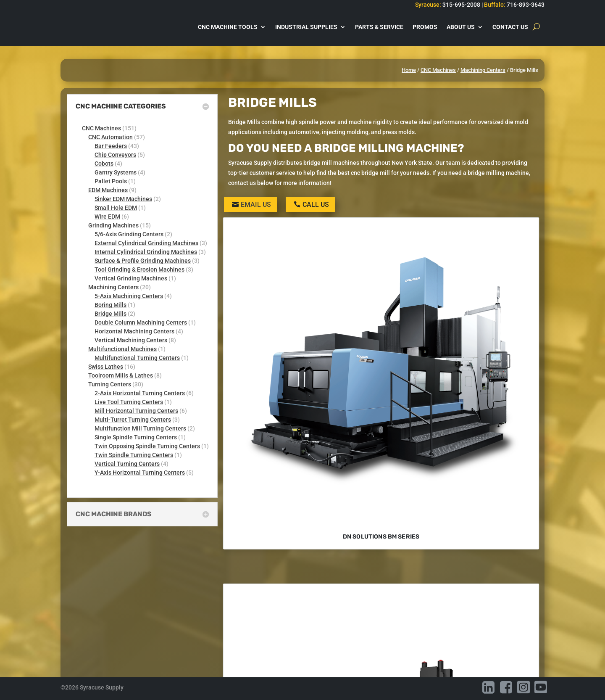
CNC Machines (438, 70)
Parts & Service (379, 27)
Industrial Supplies (306, 27)
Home (409, 70)
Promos (425, 27)
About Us (461, 27)
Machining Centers (483, 70)
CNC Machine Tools (228, 27)
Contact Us (510, 27)
